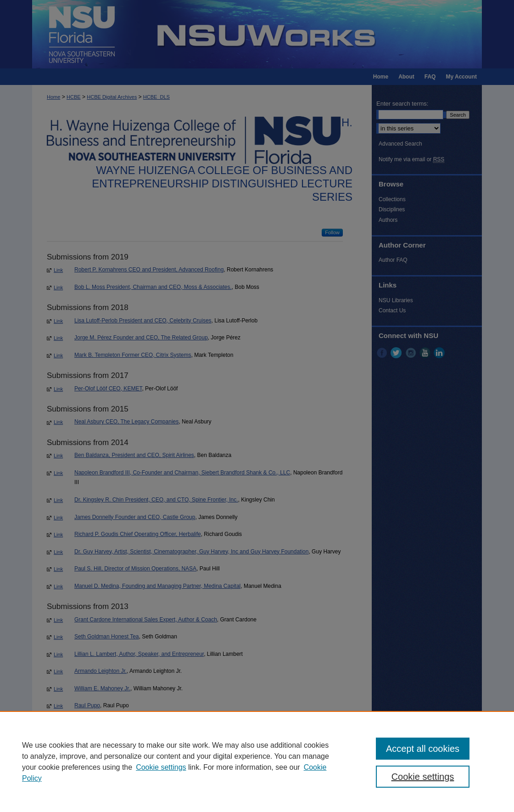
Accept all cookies (423, 749)
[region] (257, 761)
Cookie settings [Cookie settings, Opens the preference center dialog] (423, 777)
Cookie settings (161, 767)
